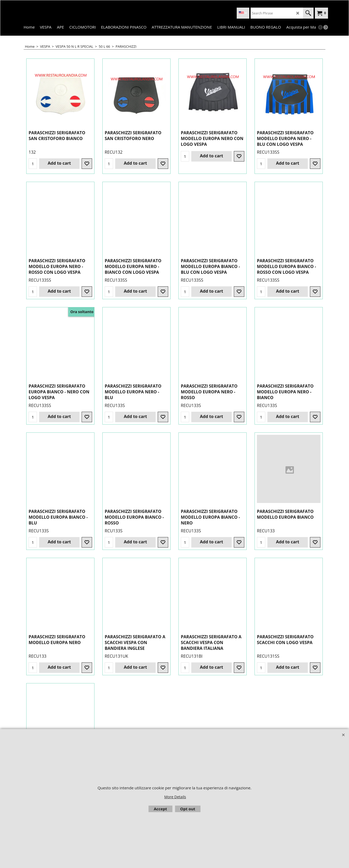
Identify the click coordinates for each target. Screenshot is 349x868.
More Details (175, 797)
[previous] (320, 27)
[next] (326, 27)
